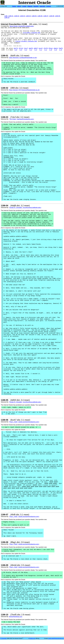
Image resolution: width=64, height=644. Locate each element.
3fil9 (21, 48)
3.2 (26, 50)
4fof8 (46, 48)
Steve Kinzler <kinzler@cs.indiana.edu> (22, 26)
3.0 (16, 50)
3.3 (21, 50)
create (24, 6)
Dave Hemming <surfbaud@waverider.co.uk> (23, 58)
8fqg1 (51, 48)
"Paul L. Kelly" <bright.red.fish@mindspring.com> (24, 422)
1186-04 (28, 16)
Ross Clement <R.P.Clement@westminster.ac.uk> (24, 90)
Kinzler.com (32, 638)
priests (49, 6)
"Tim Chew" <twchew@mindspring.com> (22, 119)
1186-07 (46, 16)
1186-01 (11, 16)
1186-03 (22, 16)
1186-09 (57, 16)
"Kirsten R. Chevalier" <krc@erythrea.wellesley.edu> (25, 208)
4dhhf (36, 48)
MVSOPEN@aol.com (16, 617)
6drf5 (16, 48)
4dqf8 (31, 48)
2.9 (61, 50)
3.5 (56, 50)
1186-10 (7, 18)
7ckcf (26, 48)
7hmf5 (61, 48)
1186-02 (17, 16)
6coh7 (41, 48)
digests (30, 6)
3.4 (36, 50)
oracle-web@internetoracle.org (56, 638)
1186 (6, 16)
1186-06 (40, 16)
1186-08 (52, 16)
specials (42, 6)
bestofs (36, 6)
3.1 (41, 50)
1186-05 (34, 16)
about (19, 6)
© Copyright (3, 638)
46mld (56, 48)
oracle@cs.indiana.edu (32, 33)
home (14, 6)
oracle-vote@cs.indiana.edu (26, 41)
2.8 (51, 50)
